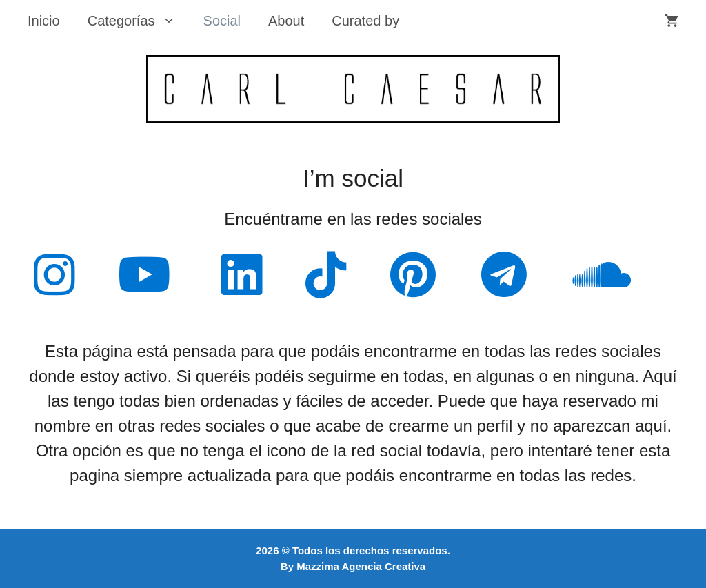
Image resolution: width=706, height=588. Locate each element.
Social (222, 21)
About (286, 21)
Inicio (44, 21)
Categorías (139, 21)
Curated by (365, 21)
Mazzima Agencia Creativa (361, 566)
